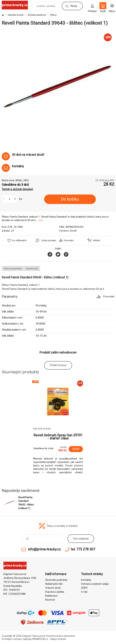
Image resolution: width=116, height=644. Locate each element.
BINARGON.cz (40, 639)
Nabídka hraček (16, 15)
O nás (84, 592)
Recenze (50, 600)
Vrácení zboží (53, 588)
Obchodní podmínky (56, 580)
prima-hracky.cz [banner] (17, 5)
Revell (73, 231)
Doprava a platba (55, 592)
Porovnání (69, 240)
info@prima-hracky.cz (44, 549)
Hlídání (97, 240)
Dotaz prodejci (49, 240)
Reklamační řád (54, 584)
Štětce (53, 15)
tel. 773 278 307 (83, 549)
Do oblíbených (19, 240)
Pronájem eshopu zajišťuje (17, 639)
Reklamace (51, 596)
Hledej (73, 6)
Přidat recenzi (58, 365)
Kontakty (86, 580)
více (41, 220)
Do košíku (70, 199)
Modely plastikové (37, 15)
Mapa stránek (58, 639)
